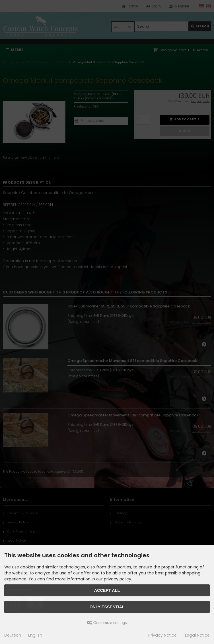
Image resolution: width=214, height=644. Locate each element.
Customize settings (107, 623)
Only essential (107, 607)
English (35, 635)
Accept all (107, 590)
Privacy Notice (162, 635)
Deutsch (13, 635)
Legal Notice (197, 635)
